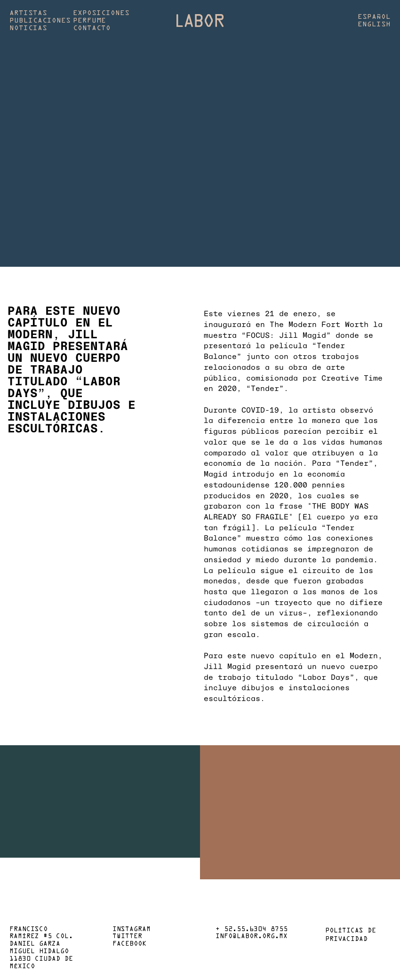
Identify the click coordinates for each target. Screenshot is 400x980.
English (374, 24)
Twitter (127, 937)
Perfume (89, 21)
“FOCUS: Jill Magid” (286, 335)
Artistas (28, 13)
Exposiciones (101, 13)
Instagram (132, 930)
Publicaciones (40, 21)
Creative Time (352, 378)
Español (374, 17)
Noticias (28, 28)
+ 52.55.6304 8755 (252, 930)
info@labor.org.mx (252, 937)
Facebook (129, 944)
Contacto (92, 28)
